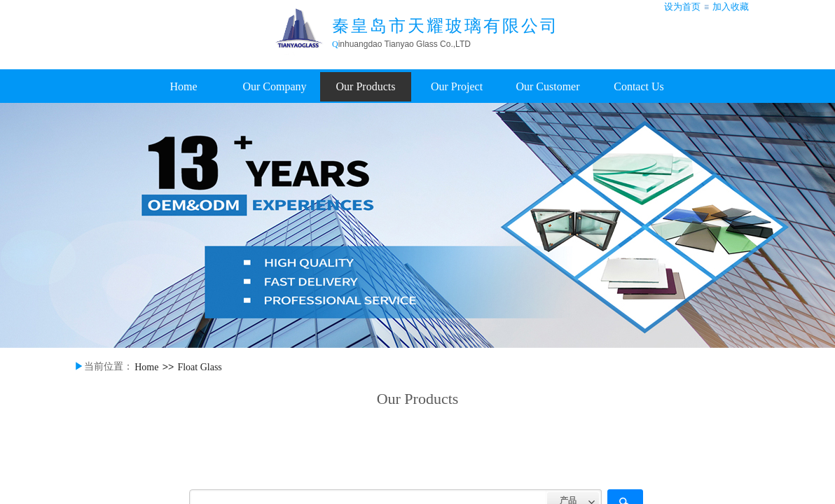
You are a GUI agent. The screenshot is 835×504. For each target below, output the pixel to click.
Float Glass (199, 367)
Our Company (274, 86)
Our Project (457, 86)
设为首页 (682, 7)
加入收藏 (731, 7)
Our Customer (547, 86)
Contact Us (639, 86)
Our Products (366, 86)
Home (183, 86)
